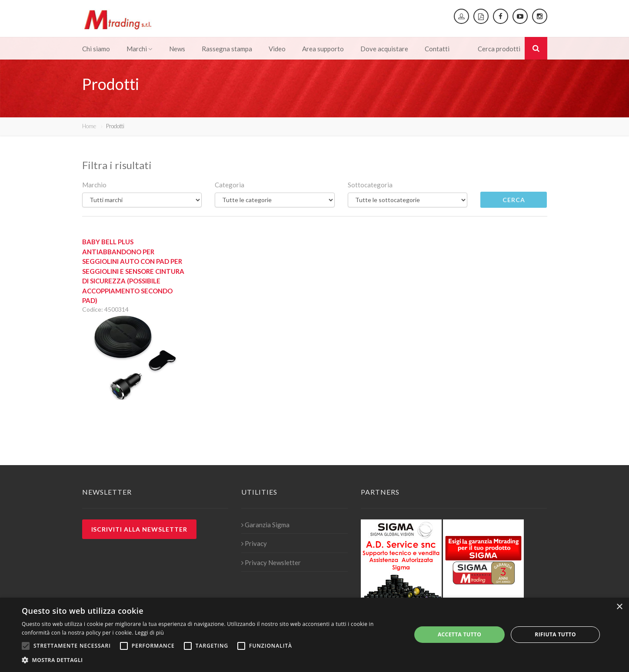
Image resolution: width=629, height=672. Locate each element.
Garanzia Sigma (265, 525)
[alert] (314, 635)
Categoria (230, 185)
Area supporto (323, 49)
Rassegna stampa (227, 49)
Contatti (437, 49)
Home (89, 126)
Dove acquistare (384, 49)
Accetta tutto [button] (459, 634)
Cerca (514, 200)
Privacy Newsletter (271, 562)
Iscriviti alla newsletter (140, 529)
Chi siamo (96, 49)
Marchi (140, 49)
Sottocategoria (370, 185)
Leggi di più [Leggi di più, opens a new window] (149, 633)
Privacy (254, 543)
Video (277, 49)
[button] (211, 660)
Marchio (94, 185)
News (177, 49)
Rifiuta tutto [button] (555, 634)
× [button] (619, 607)
